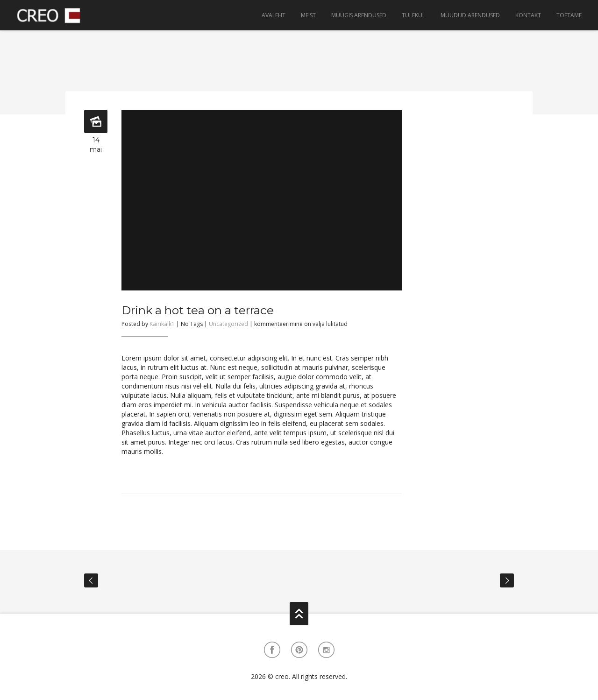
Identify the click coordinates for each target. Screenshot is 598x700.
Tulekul (413, 15)
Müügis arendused (359, 15)
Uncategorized (228, 324)
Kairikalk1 (162, 324)
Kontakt (528, 15)
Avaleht (274, 15)
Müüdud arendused (470, 15)
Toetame (569, 15)
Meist (308, 15)
